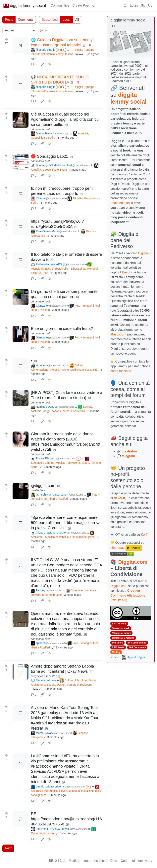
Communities (60, 5)
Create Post (81, 5)
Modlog (116, 652)
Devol (126, 272)
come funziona (121, 371)
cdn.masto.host (40, 129)
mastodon (129, 451)
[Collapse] (114, 26)
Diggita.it (144, 253)
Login (134, 5)
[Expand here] (21, 120)
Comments (26, 20)
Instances (100, 861)
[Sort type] (20, 30)
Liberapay (117, 548)
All (77, 20)
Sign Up (147, 5)
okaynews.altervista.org (45, 676)
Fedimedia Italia (122, 203)
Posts (9, 20)
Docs (114, 861)
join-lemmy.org (142, 861)
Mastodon (118, 334)
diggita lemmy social (25, 6)
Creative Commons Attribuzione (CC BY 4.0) (128, 595)
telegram (128, 456)
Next (8, 848)
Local (66, 20)
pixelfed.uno (38, 490)
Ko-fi (144, 535)
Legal (86, 861)
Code (125, 861)
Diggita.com (133, 562)
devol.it (119, 498)
